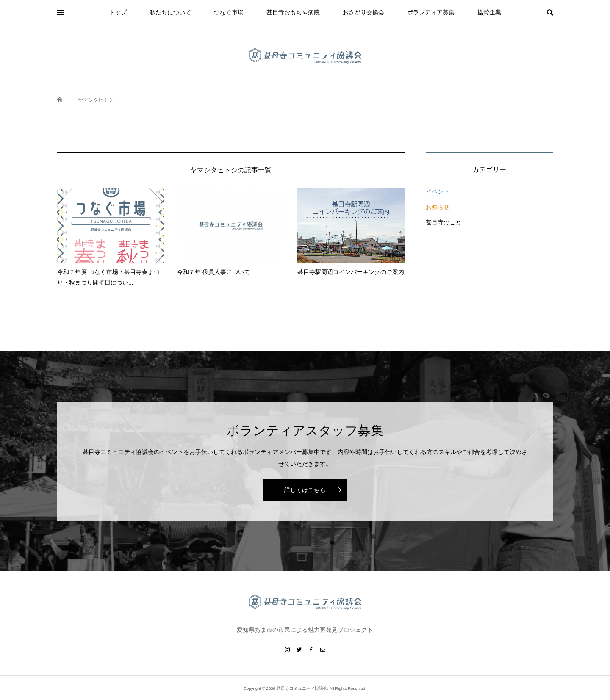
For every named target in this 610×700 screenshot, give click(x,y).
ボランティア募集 (431, 12)
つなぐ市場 (229, 12)
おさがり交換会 (363, 12)
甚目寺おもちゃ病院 (293, 12)
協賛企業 (489, 12)
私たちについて (170, 12)
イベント (438, 191)
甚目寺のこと (444, 222)
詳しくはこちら (305, 490)
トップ (118, 12)
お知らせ (438, 207)
